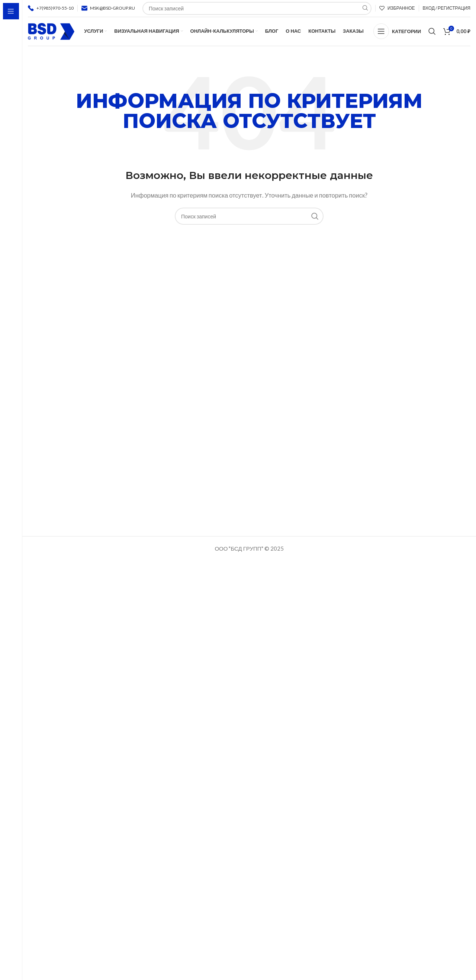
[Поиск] (432, 35)
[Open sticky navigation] (397, 35)
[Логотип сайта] (51, 34)
